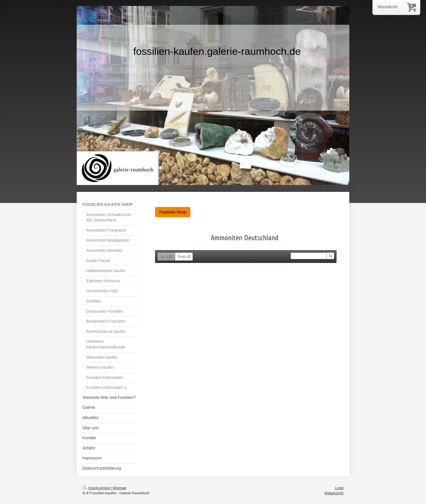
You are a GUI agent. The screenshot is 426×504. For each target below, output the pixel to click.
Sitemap (119, 488)
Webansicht (334, 493)
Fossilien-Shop (173, 212)
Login (339, 488)
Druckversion (97, 488)
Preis (184, 257)
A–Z (167, 257)
